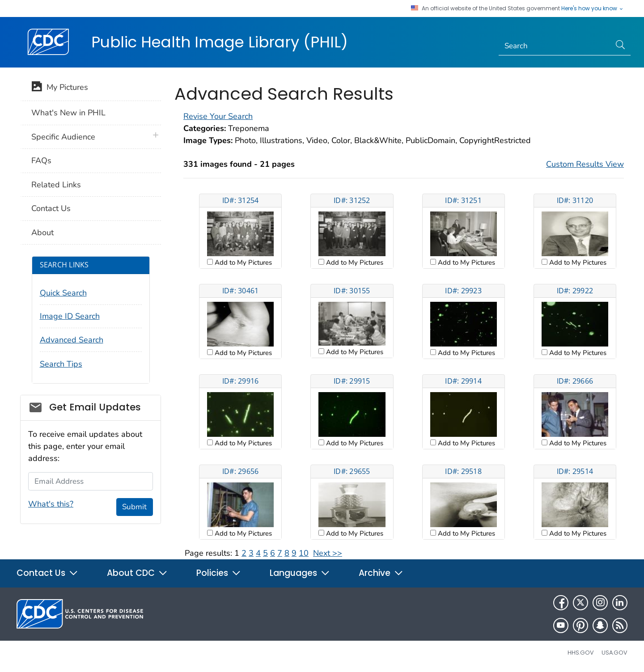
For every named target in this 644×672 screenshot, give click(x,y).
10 (304, 553)
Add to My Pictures (242, 262)
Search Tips (61, 364)
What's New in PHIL (68, 113)
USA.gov (614, 653)
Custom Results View (585, 164)
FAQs (41, 161)
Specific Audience (63, 137)
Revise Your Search (218, 116)
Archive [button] (381, 573)
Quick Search (63, 293)
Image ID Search (70, 316)
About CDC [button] (137, 573)
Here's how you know (593, 8)
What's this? (51, 504)
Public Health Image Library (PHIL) (220, 42)
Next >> (328, 553)
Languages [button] (300, 573)
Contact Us (51, 208)
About (42, 232)
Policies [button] (219, 573)
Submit (134, 507)
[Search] (555, 46)
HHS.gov (581, 653)
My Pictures (60, 88)
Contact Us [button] (47, 573)
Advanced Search (72, 340)
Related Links (56, 185)
